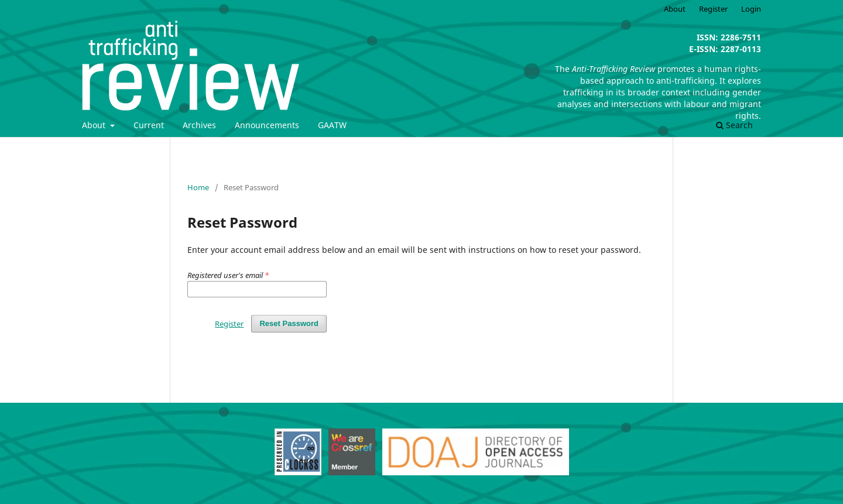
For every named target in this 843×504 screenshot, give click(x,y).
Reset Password (289, 323)
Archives (199, 125)
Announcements (267, 125)
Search (734, 125)
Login (751, 9)
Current (149, 125)
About (95, 125)
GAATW (332, 125)
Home (198, 187)
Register (713, 9)
